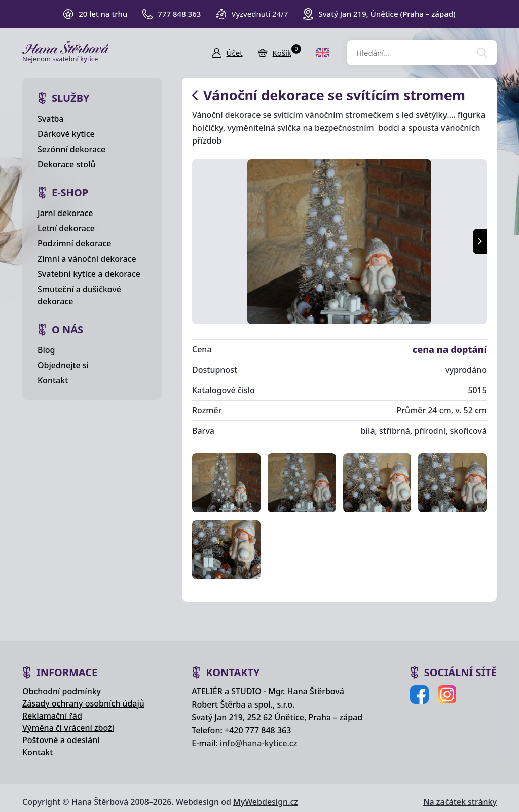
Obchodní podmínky (62, 691)
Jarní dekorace (65, 213)
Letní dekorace (66, 228)
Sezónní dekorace (71, 149)
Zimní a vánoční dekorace (87, 259)
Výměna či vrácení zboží (68, 728)
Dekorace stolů (66, 164)
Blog (46, 350)
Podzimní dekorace (75, 243)
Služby (71, 98)
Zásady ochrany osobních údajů (83, 703)
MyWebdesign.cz (266, 802)
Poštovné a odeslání (61, 740)
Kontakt (53, 380)
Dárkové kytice (66, 134)
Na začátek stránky (460, 802)
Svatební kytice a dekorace (89, 274)
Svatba (51, 119)
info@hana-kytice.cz (258, 743)
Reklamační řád (52, 716)
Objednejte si (63, 365)
